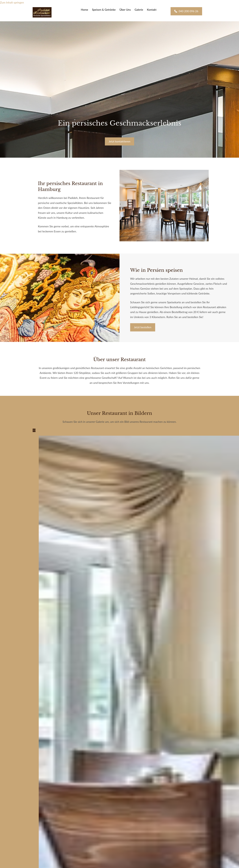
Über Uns (125, 10)
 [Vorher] (33, 430)
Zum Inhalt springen (12, 2)
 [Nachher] (35, 430)
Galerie (139, 10)
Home (84, 10)
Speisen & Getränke (104, 10)
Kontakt (152, 10)
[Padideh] (42, 16)
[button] (186, 11)
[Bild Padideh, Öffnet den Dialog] (39, 438)
